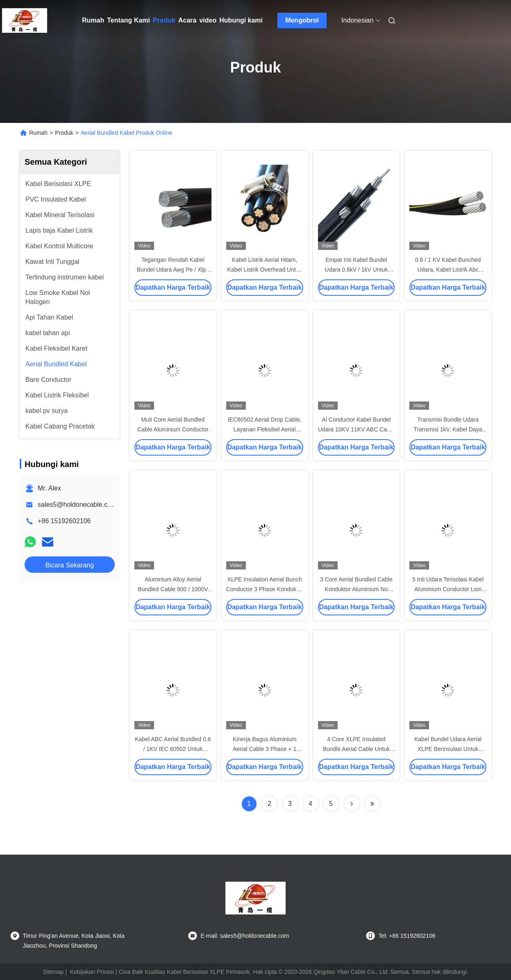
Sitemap (53, 972)
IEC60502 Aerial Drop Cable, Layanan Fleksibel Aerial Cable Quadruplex (265, 429)
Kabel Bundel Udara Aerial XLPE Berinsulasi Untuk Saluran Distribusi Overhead (448, 749)
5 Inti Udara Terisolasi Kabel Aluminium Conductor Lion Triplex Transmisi (448, 589)
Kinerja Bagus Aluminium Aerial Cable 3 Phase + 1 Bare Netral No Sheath (265, 749)
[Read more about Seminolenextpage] (352, 804)
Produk (164, 20)
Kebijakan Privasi (92, 972)
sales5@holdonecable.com (77, 505)
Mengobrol (302, 20)
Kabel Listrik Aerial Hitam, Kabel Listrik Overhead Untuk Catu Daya (265, 270)
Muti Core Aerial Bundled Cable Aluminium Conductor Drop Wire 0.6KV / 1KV (173, 429)
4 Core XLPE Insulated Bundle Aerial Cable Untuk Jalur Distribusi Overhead (356, 749)
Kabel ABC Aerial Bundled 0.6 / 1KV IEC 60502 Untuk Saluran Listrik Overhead (173, 749)
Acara (187, 20)
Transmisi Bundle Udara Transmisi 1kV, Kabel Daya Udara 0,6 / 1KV (448, 429)
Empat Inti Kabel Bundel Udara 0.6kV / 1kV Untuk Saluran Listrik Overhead (356, 270)
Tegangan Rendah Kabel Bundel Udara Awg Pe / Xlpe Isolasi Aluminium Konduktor (173, 270)
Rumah (93, 20)
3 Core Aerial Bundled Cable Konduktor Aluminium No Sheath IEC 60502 (356, 589)
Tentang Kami (128, 20)
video (208, 20)
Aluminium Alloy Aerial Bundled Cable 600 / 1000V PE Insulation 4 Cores (173, 589)
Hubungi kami (241, 20)
